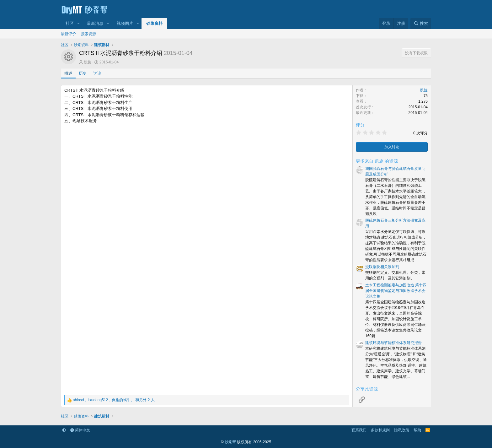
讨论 (97, 73)
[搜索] (421, 24)
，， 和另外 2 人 (114, 400)
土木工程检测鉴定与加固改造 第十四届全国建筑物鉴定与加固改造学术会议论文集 (396, 291)
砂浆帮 (230, 442)
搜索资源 (88, 34)
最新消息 (95, 23)
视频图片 (125, 23)
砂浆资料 (154, 23)
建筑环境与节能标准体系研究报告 (393, 343)
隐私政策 (402, 430)
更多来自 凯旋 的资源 (377, 161)
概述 (68, 73)
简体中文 (80, 430)
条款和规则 (380, 430)
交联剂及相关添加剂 (382, 267)
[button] (78, 24)
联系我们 (359, 430)
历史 (83, 73)
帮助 (417, 430)
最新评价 (68, 34)
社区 (70, 23)
